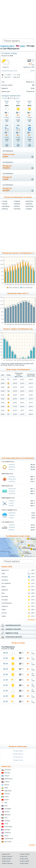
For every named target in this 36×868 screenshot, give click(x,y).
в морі (9, 156)
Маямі (4, 587)
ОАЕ (6, 818)
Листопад (30, 206)
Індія (6, 788)
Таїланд (7, 821)
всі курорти (31, 619)
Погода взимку (18, 751)
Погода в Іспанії (6, 861)
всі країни (32, 845)
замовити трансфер (13, 629)
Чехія (6, 836)
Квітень (5, 209)
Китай (6, 800)
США (22, 46)
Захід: (15, 75)
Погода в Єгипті (6, 854)
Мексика (8, 815)
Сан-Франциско (7, 603)
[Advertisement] (18, 19)
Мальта (7, 812)
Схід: (6, 75)
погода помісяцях (7, 190)
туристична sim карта (14, 637)
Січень (5, 201)
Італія (6, 797)
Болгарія (8, 770)
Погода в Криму (24, 863)
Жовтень (29, 204)
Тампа (4, 610)
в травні (4, 98)
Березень (6, 206)
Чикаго (4, 616)
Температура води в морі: (9, 71)
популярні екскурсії (13, 625)
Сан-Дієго (5, 600)
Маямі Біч (5, 590)
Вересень (30, 201)
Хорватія (8, 833)
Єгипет (7, 782)
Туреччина (8, 827)
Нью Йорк (5, 596)
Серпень (17, 209)
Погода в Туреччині (7, 857)
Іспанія (7, 794)
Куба (6, 806)
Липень (17, 206)
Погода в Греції (24, 859)
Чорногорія (9, 839)
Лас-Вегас (5, 580)
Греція (7, 776)
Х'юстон (4, 613)
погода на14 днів (7, 178)
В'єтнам (7, 773)
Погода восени (18, 760)
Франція (7, 830)
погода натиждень (7, 167)
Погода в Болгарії (7, 859)
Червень (17, 204)
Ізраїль (7, 785)
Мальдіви (8, 809)
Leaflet (28, 556)
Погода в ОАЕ (24, 857)
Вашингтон (5, 570)
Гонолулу (5, 577)
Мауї (3, 593)
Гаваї (3, 573)
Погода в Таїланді (25, 854)
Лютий (5, 204)
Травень (17, 201)
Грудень (29, 209)
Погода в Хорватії (25, 861)
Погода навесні (18, 754)
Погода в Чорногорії (7, 863)
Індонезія (8, 791)
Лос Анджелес (6, 583)
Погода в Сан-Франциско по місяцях (18, 197)
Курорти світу (7, 46)
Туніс (6, 824)
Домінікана (8, 779)
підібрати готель (12, 633)
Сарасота (5, 606)
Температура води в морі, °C (18, 293)
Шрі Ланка (8, 842)
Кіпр (6, 803)
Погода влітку (18, 757)
